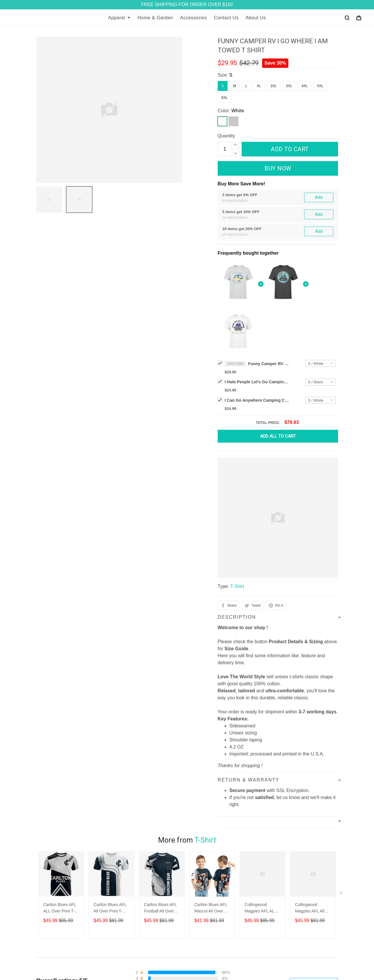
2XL (273, 86)
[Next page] (342, 939)
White (238, 111)
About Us (256, 18)
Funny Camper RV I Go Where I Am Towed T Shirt (269, 364)
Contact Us (226, 18)
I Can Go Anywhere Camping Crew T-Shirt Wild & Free (257, 400)
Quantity (226, 136)
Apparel (119, 18)
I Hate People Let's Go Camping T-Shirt (257, 382)
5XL (320, 86)
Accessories (194, 18)
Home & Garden (155, 18)
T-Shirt (237, 586)
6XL (225, 98)
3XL (289, 86)
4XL (305, 86)
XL (259, 86)
